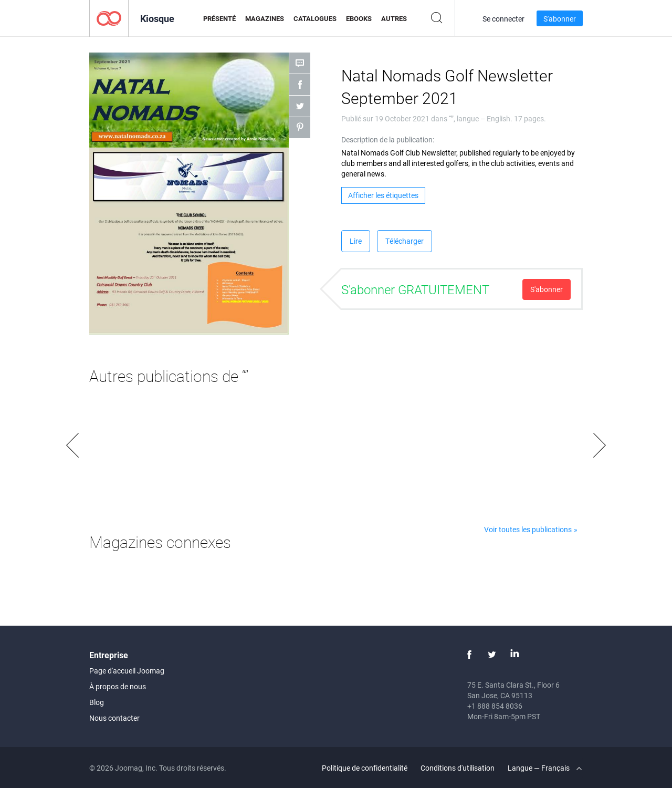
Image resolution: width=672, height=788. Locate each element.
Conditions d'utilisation (458, 768)
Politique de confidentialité (365, 768)
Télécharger (405, 241)
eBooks (359, 18)
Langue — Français (545, 768)
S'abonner (560, 19)
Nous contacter (114, 718)
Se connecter (503, 19)
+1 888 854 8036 (495, 706)
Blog (97, 702)
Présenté (219, 18)
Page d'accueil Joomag (127, 671)
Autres (394, 18)
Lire (356, 241)
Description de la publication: (388, 139)
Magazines (265, 18)
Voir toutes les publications (528, 529)
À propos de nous (118, 686)
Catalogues (315, 18)
